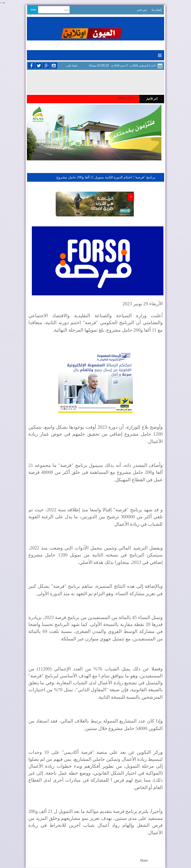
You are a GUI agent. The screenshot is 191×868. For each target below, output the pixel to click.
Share (144, 860)
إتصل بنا (157, 10)
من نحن (142, 10)
